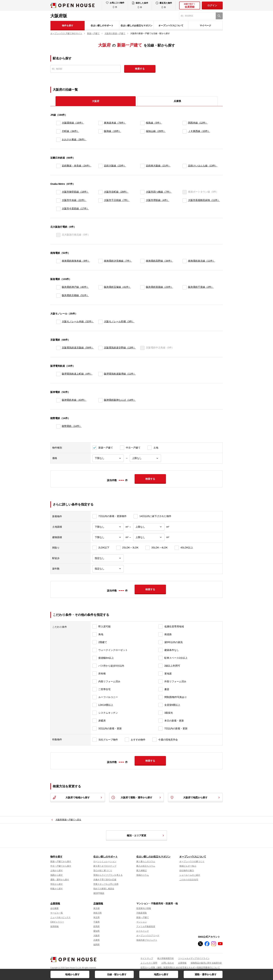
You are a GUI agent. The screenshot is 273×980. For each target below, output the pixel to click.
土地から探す (57, 871)
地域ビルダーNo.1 (188, 866)
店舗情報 (98, 903)
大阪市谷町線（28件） (116, 192)
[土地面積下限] (108, 527)
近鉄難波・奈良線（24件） (77, 166)
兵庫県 (177, 101)
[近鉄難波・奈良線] (58, 166)
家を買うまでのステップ (105, 866)
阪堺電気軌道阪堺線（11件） (120, 374)
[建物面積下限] (108, 537)
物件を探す (68, 26)
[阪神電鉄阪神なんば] (100, 400)
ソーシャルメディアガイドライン (194, 958)
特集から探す (57, 889)
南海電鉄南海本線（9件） (76, 261)
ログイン (212, 5)
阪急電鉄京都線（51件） (75, 295)
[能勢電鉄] (58, 426)
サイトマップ (147, 958)
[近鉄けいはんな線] (185, 166)
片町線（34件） (71, 131)
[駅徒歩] (108, 558)
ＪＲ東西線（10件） (199, 131)
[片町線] (58, 131)
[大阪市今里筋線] (58, 209)
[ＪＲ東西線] (185, 131)
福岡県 (96, 945)
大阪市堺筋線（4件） (158, 200)
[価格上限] (145, 458)
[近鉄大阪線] (100, 166)
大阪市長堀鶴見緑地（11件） (204, 200)
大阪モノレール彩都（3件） (119, 321)
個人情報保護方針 (166, 958)
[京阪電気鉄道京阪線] (58, 348)
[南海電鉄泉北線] (185, 261)
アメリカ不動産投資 (146, 926)
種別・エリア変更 (146, 835)
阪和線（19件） (113, 131)
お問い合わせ (168, 963)
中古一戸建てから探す (61, 866)
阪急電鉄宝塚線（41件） (118, 287)
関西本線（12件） (198, 123)
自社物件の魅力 (187, 871)
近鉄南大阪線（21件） (158, 166)
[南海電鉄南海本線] (58, 261)
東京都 (96, 908)
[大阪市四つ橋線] (142, 192)
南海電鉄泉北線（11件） (202, 261)
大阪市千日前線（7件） (117, 200)
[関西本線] (185, 123)
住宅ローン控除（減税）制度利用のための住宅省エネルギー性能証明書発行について (180, 967)
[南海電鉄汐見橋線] (100, 261)
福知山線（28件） (156, 131)
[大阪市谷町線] (100, 192)
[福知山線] (142, 131)
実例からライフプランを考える (108, 875)
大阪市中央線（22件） (74, 200)
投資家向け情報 (144, 908)
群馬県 (96, 926)
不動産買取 (142, 913)
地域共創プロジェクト (147, 940)
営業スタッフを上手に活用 (106, 884)
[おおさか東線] (58, 140)
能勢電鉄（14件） (72, 426)
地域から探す (72, 974)
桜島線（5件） (154, 123)
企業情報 (55, 903)
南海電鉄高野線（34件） (159, 261)
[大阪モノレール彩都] (100, 322)
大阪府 (96, 936)
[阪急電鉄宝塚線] (100, 287)
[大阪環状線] (58, 123)
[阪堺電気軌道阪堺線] (100, 374)
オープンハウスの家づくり (192, 861)
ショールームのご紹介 (190, 875)
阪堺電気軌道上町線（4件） (77, 374)
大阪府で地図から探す (195, 797)
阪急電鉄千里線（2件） (201, 287)
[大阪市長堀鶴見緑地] (185, 200)
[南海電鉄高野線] (142, 261)
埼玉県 (96, 917)
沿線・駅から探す (117, 974)
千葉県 (96, 922)
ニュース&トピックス (60, 917)
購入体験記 (142, 871)
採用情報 (54, 926)
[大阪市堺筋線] (142, 200)
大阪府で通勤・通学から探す (136, 797)
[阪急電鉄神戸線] (58, 287)
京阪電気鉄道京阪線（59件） (78, 348)
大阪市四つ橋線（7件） (159, 192)
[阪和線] (100, 131)
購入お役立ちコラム (146, 866)
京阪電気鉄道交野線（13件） (120, 348)
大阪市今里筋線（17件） (75, 208)
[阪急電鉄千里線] (185, 287)
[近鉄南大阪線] (142, 166)
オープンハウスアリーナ (148, 936)
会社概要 (54, 908)
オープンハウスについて (171, 26)
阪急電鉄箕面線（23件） (159, 287)
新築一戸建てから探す (61, 861)
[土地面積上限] (149, 527)
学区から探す (57, 884)
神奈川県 (97, 913)
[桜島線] (142, 123)
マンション (142, 922)
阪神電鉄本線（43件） (74, 400)
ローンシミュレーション (105, 861)
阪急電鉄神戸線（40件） (75, 287)
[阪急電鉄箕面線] (142, 287)
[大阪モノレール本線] (58, 322)
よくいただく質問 (149, 963)
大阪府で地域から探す (78, 797)
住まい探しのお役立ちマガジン (136, 26)
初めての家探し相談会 (104, 889)
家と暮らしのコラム (146, 861)
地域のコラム (143, 875)
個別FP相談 (99, 893)
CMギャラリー (57, 922)
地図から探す (161, 974)
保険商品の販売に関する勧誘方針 (206, 963)
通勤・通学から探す (206, 974)
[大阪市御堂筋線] (58, 192)
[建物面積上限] (149, 537)
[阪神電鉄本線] (58, 400)
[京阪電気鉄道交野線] (100, 348)
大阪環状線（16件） (73, 123)
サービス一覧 (57, 913)
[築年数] (108, 569)
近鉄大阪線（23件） (115, 166)
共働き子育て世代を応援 (105, 880)
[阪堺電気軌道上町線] (58, 374)
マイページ (205, 26)
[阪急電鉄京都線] (58, 296)
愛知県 (96, 931)
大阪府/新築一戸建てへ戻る (68, 820)
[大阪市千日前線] (100, 200)
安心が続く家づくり (103, 871)
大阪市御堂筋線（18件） (75, 192)
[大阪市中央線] (58, 200)
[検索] (219, 16)
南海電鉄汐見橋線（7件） (118, 261)
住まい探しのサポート (102, 26)
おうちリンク (143, 931)
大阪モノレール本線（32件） (78, 321)
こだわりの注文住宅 (189, 880)
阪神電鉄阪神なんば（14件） (120, 400)
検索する (140, 69)
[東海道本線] (100, 123)
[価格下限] (108, 458)
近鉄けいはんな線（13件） (203, 166)
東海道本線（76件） (115, 123)
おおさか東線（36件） (74, 139)
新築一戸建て (143, 917)
